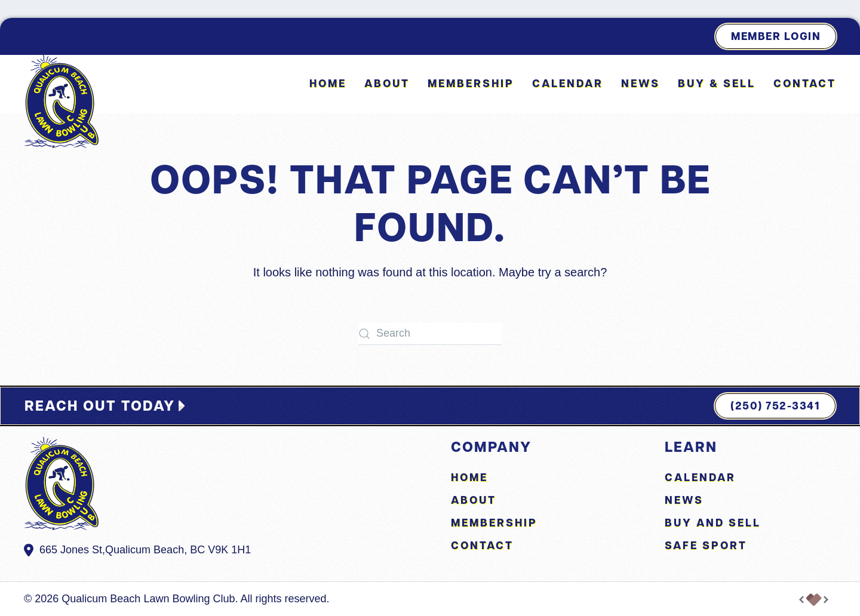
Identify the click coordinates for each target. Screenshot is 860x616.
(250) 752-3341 (775, 406)
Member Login (776, 36)
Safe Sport (706, 545)
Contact (805, 83)
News (641, 83)
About (474, 500)
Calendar (568, 83)
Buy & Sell (717, 83)
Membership (471, 83)
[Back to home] (61, 101)
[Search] (430, 334)
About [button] (387, 83)
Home (328, 83)
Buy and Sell (713, 523)
